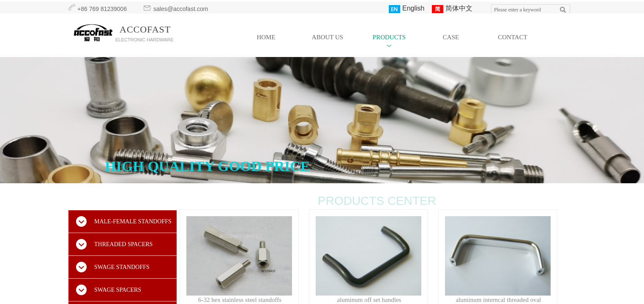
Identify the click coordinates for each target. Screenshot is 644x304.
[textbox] (523, 10)
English (407, 9)
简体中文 (452, 9)
